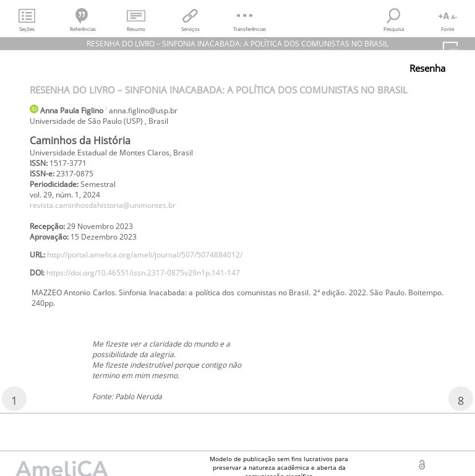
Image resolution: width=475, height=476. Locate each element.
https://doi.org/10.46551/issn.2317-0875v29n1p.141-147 (143, 273)
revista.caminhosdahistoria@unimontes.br (103, 205)
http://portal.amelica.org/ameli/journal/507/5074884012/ (145, 255)
